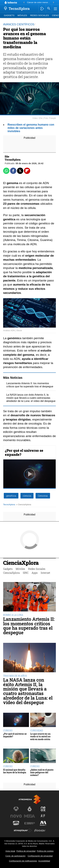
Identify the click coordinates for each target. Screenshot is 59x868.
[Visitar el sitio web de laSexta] (30, 809)
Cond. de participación (15, 856)
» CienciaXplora (24, 505)
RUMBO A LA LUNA (13, 615)
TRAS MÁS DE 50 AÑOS (15, 676)
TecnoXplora (9, 505)
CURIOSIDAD (37, 730)
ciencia (27, 496)
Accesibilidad (44, 861)
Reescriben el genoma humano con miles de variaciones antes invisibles (31, 128)
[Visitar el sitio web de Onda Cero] (16, 823)
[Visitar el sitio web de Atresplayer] (23, 830)
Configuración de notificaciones (23, 861)
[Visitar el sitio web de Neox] (43, 809)
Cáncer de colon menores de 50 (39, 2)
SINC (26, 573)
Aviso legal (10, 851)
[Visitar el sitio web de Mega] (30, 816)
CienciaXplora (21, 563)
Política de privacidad (26, 851)
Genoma (43, 496)
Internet (45, 573)
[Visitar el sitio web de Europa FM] (30, 823)
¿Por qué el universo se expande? (24, 452)
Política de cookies (45, 851)
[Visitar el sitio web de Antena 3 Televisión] (16, 809)
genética (11, 496)
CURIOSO (8, 730)
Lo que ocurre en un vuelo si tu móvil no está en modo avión (40, 736)
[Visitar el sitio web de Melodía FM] (43, 823)
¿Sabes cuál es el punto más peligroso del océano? (42, 772)
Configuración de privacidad (40, 856)
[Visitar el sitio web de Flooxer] (40, 830)
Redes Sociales (40, 15)
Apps (35, 573)
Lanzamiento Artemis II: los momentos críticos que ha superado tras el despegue (29, 626)
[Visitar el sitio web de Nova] (16, 816)
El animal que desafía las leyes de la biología (15, 771)
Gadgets (9, 15)
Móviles (22, 15)
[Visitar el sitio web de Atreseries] (43, 816)
